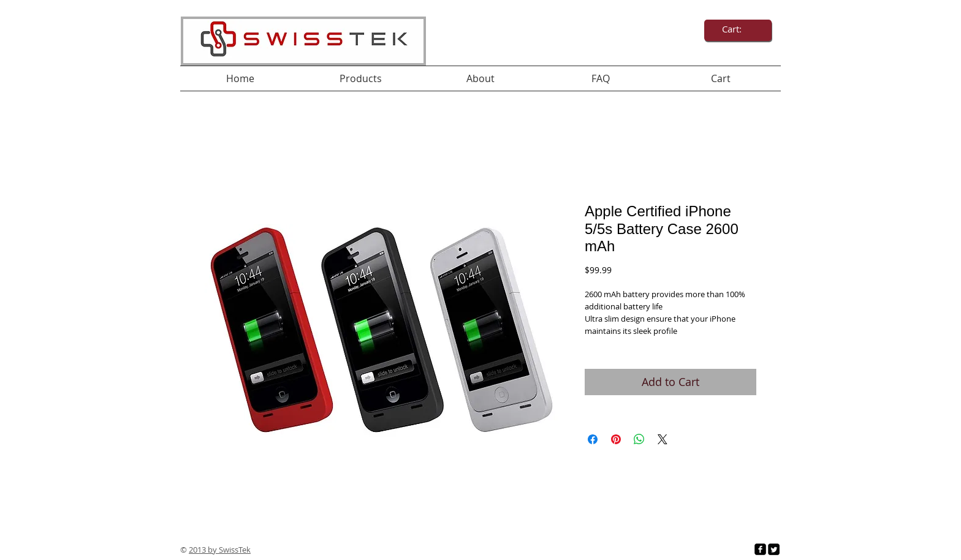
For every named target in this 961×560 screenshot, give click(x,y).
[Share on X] (663, 439)
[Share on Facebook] (593, 439)
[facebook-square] (760, 549)
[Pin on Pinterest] (616, 439)
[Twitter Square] (774, 549)
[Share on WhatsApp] (639, 439)
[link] (738, 30)
